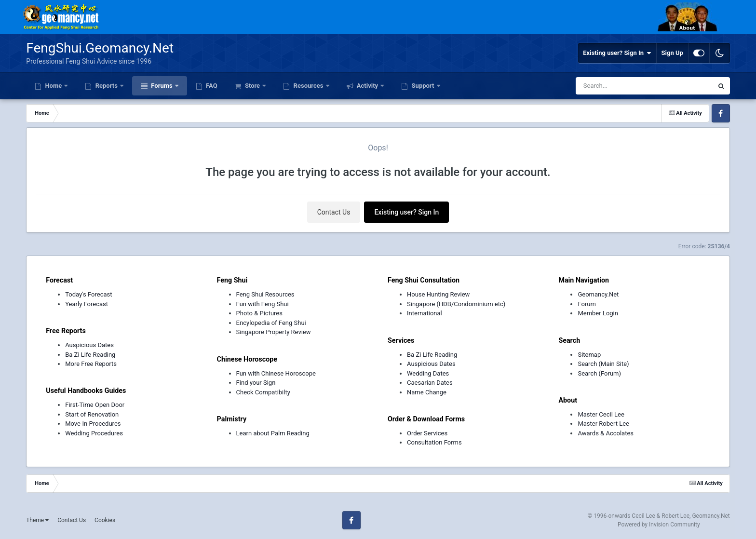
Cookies (105, 520)
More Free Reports (91, 364)
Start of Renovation (92, 414)
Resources (308, 86)
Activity (368, 86)
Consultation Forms (434, 442)
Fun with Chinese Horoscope (276, 373)
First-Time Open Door (95, 405)
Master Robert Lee (603, 424)
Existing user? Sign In (617, 53)
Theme (37, 520)
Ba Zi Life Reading (90, 355)
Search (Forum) (599, 373)
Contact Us (334, 212)
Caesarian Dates (430, 383)
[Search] (620, 86)
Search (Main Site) (603, 364)
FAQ (211, 86)
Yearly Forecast (87, 304)
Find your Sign (256, 383)
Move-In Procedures (93, 424)
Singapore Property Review (274, 332)
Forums (162, 86)
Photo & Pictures (259, 313)
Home (53, 86)
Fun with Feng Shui (263, 304)
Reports (106, 86)
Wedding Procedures (94, 433)
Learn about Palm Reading (273, 433)
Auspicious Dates (89, 345)
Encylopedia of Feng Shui (271, 323)
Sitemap (589, 355)
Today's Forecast (88, 294)
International (425, 313)
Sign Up (672, 53)
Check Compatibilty (263, 392)
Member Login (598, 313)
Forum (587, 304)
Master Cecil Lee (601, 414)
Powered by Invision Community (659, 525)
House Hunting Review (438, 294)
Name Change (427, 392)
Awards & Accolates (606, 433)
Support (423, 86)
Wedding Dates (428, 373)
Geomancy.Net (598, 294)
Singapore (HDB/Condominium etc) (456, 304)
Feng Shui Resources (265, 294)
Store (253, 86)
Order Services (427, 433)
